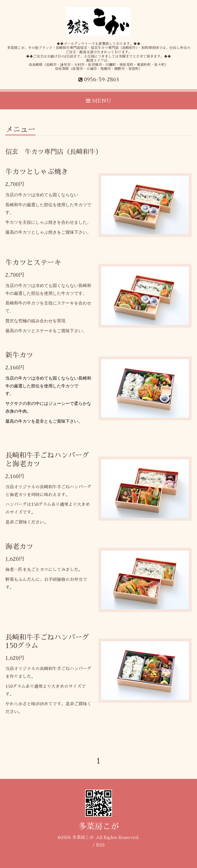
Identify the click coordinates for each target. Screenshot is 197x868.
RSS (100, 845)
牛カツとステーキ (33, 262)
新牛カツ (19, 355)
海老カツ (19, 547)
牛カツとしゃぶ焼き (37, 172)
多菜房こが (99, 827)
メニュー (20, 129)
